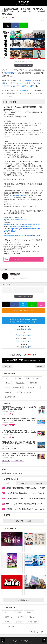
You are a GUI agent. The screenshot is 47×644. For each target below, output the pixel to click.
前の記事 (7, 367)
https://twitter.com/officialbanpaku (20, 227)
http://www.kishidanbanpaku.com (15, 220)
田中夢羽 (20, 617)
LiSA (31, 86)
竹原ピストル (14, 83)
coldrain (4, 83)
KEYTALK (36, 80)
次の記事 (40, 367)
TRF (21, 83)
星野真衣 (7, 622)
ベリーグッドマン (32, 388)
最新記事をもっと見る (29, 521)
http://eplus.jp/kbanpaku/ (18, 195)
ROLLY (6, 612)
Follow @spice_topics (23, 329)
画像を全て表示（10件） (23, 65)
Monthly (39, 483)
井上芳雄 (18, 622)
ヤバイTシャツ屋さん (20, 86)
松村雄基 (17, 612)
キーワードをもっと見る (37, 632)
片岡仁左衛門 (32, 622)
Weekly (23, 483)
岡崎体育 (28, 80)
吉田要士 (29, 612)
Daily (8, 483)
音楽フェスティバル (32, 378)
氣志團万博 (9, 73)
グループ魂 (36, 83)
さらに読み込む (30, 600)
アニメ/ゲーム (9, 626)
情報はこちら (26, 259)
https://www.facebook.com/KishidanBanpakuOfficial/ (22, 224)
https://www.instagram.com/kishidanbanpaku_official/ (22, 236)
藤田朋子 (32, 617)
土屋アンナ (8, 617)
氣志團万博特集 (9, 397)
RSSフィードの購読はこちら (29, 310)
